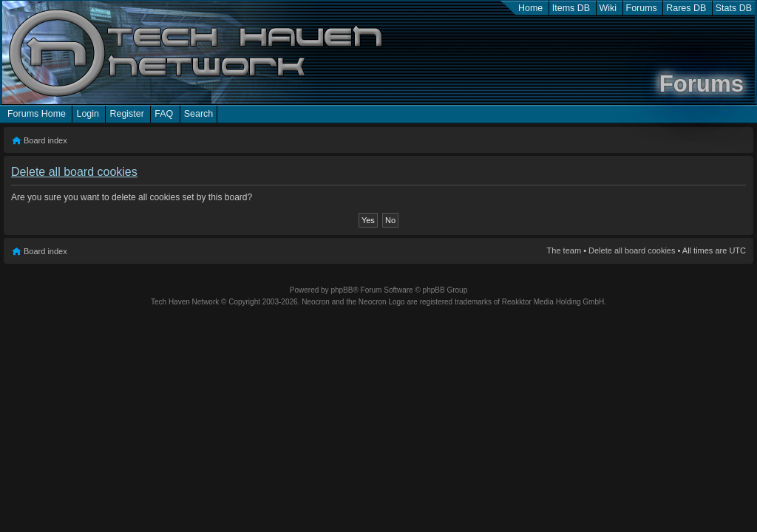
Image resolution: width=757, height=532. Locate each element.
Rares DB (686, 8)
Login (88, 114)
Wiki (608, 8)
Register (126, 114)
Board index (45, 140)
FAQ (164, 114)
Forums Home (37, 114)
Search (199, 114)
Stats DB (734, 8)
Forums (642, 8)
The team (564, 250)
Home (530, 8)
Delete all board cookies (632, 250)
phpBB (342, 290)
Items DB (571, 8)
